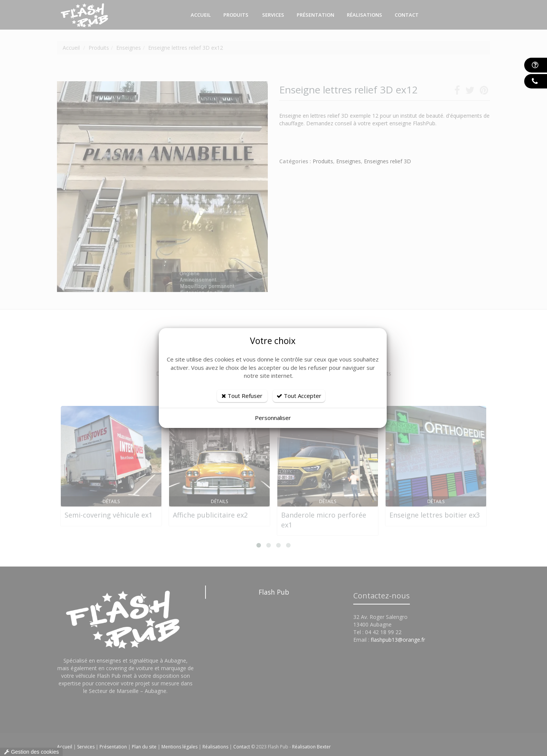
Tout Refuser (242, 396)
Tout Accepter (299, 396)
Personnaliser (273, 418)
